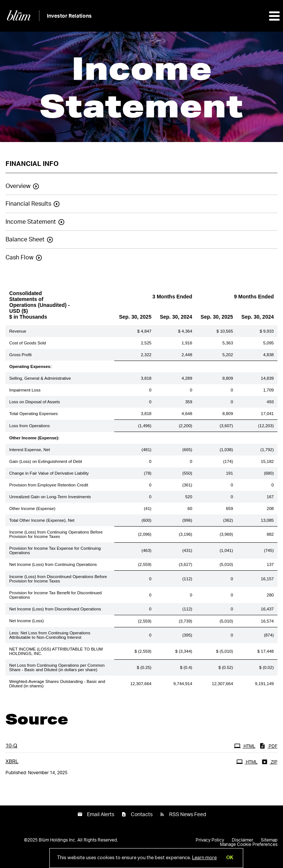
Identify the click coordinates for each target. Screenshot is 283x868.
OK (230, 858)
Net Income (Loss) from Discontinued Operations (55, 609)
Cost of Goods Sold (28, 343)
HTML (246, 745)
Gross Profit (20, 355)
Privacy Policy (210, 840)
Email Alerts (101, 815)
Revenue (18, 331)
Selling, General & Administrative (40, 378)
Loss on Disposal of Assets (34, 402)
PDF (269, 745)
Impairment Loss (25, 390)
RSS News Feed (188, 815)
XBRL (12, 762)
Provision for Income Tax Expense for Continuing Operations (55, 550)
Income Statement (31, 222)
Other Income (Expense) (32, 509)
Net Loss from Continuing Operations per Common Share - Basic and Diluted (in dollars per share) (57, 667)
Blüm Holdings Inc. (57, 840)
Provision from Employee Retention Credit (49, 485)
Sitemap (269, 840)
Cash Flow (20, 258)
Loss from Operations (29, 426)
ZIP (270, 761)
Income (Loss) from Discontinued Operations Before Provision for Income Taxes (58, 579)
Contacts (142, 815)
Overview (18, 186)
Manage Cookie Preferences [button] (249, 844)
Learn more (204, 858)
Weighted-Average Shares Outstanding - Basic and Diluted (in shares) (57, 684)
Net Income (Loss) (27, 621)
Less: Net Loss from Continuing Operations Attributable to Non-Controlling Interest (50, 635)
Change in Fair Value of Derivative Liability (49, 473)
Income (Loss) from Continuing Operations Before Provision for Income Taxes (56, 534)
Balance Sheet (25, 240)
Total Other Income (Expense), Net (42, 520)
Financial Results (28, 204)
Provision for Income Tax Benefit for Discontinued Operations (55, 595)
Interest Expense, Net (30, 450)
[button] (274, 16)
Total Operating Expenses (34, 414)
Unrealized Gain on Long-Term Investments (50, 497)
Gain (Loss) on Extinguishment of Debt (46, 461)
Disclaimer (242, 840)
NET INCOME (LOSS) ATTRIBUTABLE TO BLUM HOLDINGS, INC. (56, 651)
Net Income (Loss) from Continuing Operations (53, 564)
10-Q (11, 746)
